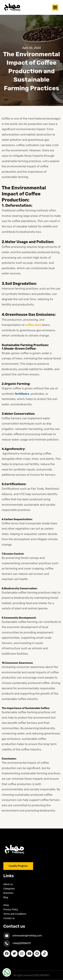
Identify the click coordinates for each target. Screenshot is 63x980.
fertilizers (22, 394)
